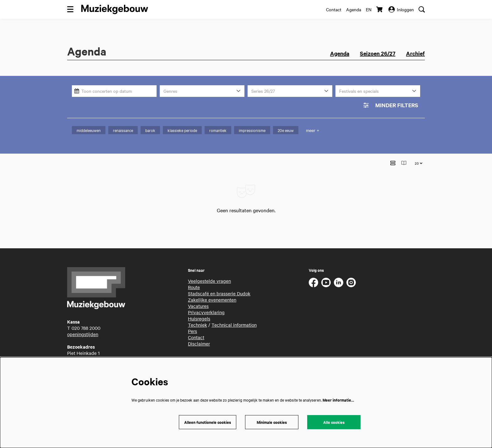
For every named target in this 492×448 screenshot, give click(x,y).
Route (194, 277)
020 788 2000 (86, 318)
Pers (193, 321)
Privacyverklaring (206, 302)
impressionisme (252, 130)
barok (150, 130)
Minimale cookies (272, 422)
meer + (313, 130)
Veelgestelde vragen (209, 271)
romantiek (218, 130)
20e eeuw (286, 130)
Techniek (198, 315)
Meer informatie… (338, 400)
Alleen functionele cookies (208, 422)
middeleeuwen (89, 130)
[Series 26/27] (290, 91)
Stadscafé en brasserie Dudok (219, 283)
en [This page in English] (369, 9)
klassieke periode (182, 130)
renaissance (123, 130)
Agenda (354, 9)
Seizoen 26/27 (378, 53)
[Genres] (202, 91)
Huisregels (199, 308)
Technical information (234, 315)
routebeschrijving (85, 356)
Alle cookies (334, 422)
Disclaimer (199, 334)
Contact (334, 9)
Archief (415, 53)
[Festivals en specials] (378, 91)
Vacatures (198, 296)
